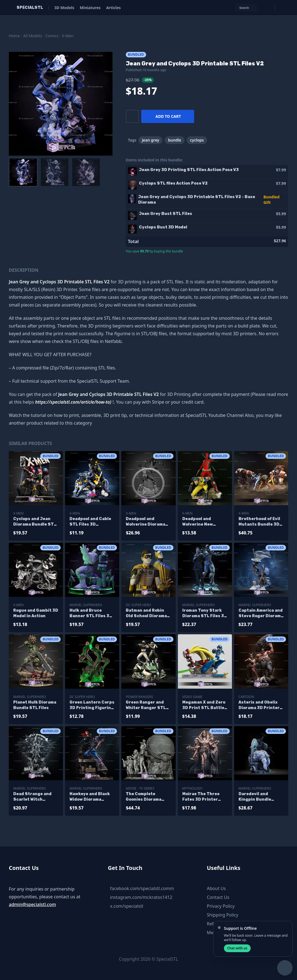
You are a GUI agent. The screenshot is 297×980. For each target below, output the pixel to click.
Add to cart (168, 116)
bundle (175, 140)
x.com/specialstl (127, 906)
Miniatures (90, 8)
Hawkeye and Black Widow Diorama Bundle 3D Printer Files (90, 797)
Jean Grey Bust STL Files (166, 214)
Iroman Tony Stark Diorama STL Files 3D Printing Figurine (205, 613)
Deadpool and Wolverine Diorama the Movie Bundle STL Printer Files (145, 522)
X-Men (68, 36)
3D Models (64, 8)
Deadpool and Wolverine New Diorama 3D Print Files (200, 522)
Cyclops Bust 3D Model (163, 227)
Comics (52, 36)
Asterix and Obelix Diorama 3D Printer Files (259, 705)
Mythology (192, 788)
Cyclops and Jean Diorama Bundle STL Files (35, 522)
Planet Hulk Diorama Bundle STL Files (35, 705)
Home (14, 36)
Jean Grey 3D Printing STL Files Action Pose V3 (189, 170)
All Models (33, 36)
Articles (113, 8)
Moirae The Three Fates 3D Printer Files (201, 797)
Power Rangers (139, 697)
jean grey (150, 140)
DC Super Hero (138, 605)
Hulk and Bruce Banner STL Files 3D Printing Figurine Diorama (91, 613)
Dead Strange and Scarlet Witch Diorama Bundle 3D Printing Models (33, 797)
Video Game (192, 697)
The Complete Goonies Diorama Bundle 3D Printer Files (145, 797)
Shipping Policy (223, 915)
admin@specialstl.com (32, 904)
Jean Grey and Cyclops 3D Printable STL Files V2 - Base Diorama (197, 200)
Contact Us (218, 897)
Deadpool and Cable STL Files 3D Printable (90, 522)
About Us (216, 888)
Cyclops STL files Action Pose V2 (173, 183)
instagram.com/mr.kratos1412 (141, 897)
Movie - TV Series (140, 788)
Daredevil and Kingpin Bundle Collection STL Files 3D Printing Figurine (260, 797)
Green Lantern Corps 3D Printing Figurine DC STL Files (92, 705)
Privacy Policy (221, 906)
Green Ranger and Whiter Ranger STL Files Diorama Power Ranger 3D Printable (147, 705)
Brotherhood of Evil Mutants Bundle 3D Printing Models (259, 522)
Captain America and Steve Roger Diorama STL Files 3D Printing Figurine (261, 613)
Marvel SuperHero (86, 605)
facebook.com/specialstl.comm (142, 888)
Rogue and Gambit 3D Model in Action (36, 613)
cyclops (197, 140)
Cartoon (246, 697)
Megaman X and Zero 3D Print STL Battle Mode (204, 705)
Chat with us (237, 948)
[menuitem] (23, 172)
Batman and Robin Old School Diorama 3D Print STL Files (146, 613)
